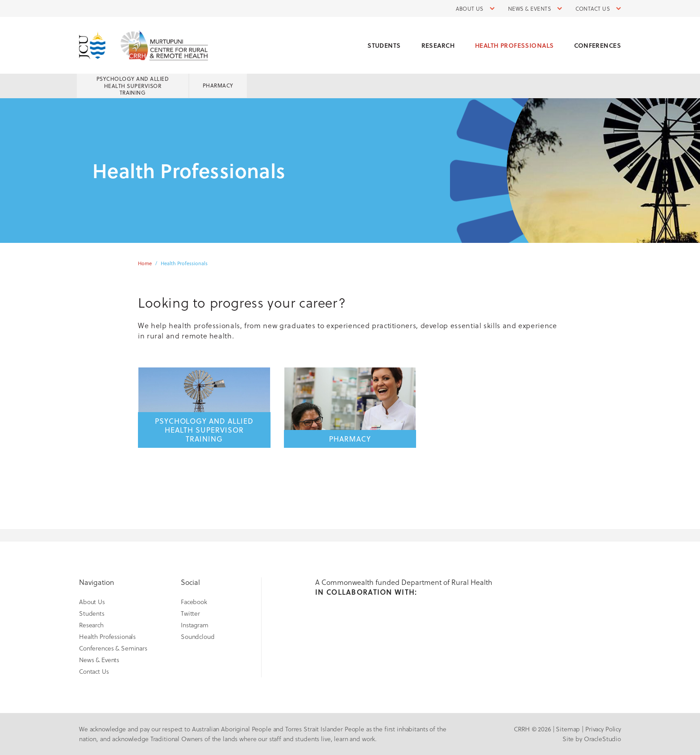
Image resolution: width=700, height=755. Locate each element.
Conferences (598, 45)
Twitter (190, 613)
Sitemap (568, 729)
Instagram (195, 625)
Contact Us (593, 8)
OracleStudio (602, 739)
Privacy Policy (603, 729)
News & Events (529, 8)
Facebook (194, 602)
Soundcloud (198, 636)
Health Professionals (514, 45)
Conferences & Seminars (113, 648)
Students (384, 45)
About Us (470, 8)
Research (438, 45)
